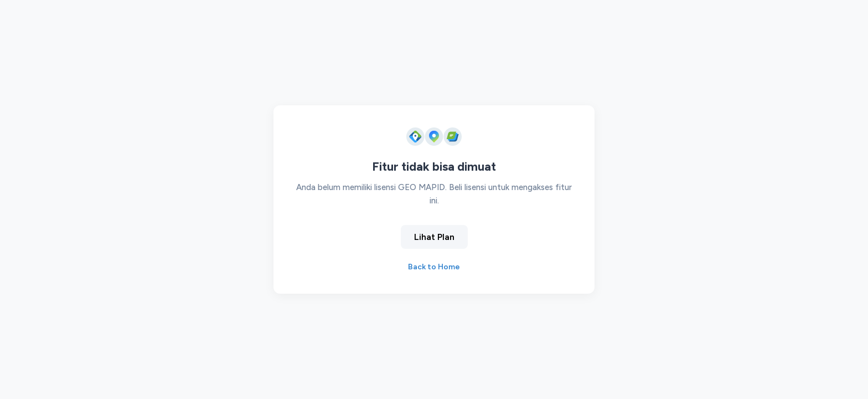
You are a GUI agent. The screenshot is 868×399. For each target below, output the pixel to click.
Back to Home (434, 267)
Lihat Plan (434, 237)
